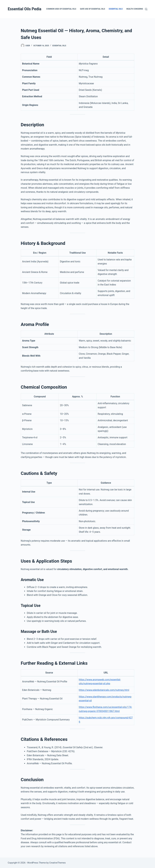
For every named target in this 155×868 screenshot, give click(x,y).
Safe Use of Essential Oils (92, 9)
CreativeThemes (57, 863)
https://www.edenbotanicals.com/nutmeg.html (104, 690)
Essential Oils (116, 9)
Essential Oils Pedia (25, 9)
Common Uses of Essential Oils (61, 9)
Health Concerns (135, 9)
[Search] (146, 9)
